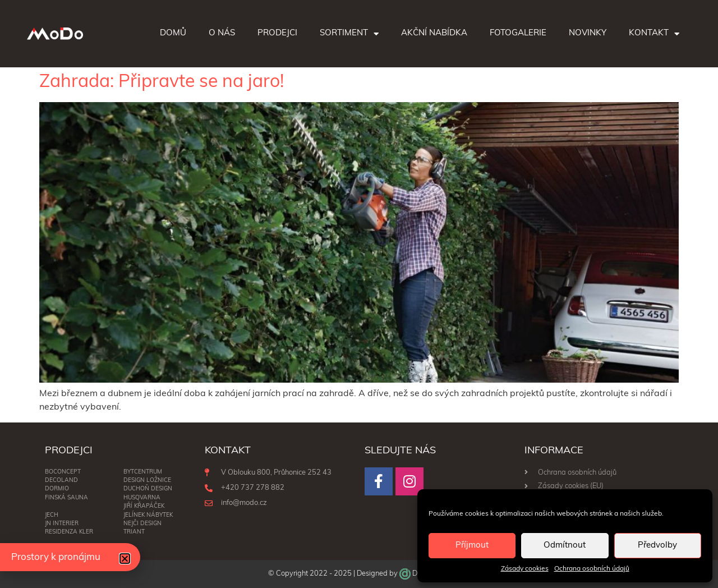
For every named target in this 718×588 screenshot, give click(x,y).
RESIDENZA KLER (69, 532)
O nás (222, 33)
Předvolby (657, 546)
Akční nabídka (434, 33)
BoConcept (63, 472)
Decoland (61, 481)
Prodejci (277, 33)
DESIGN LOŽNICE (147, 481)
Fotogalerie (518, 33)
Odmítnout (565, 546)
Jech (52, 515)
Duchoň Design (148, 489)
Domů (173, 33)
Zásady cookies (525, 569)
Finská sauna (66, 498)
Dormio (57, 489)
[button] (125, 559)
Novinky (588, 33)
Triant (134, 532)
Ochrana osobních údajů (592, 569)
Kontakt (654, 34)
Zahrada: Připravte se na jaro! (162, 82)
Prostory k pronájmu (56, 557)
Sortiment (349, 34)
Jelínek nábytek (148, 515)
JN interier (62, 524)
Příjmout (472, 546)
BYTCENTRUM (143, 472)
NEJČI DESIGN (142, 524)
